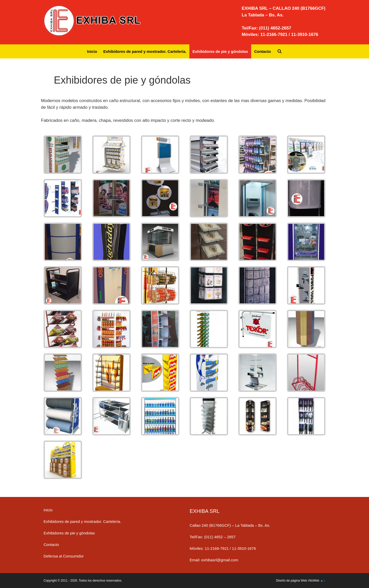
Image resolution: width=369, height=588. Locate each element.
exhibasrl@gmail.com (220, 560)
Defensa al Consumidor (64, 556)
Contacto (263, 51)
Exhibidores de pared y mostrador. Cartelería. (145, 51)
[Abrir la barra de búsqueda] (279, 51)
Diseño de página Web (291, 581)
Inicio (92, 51)
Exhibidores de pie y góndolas (220, 51)
